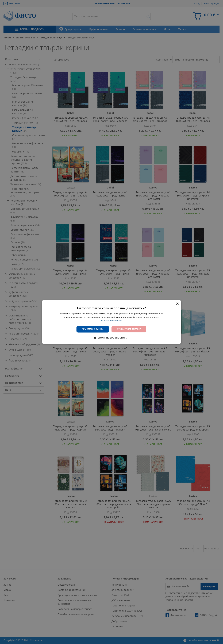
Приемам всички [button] (93, 329)
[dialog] (111, 322)
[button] (111, 338)
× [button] (177, 304)
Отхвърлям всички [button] (129, 329)
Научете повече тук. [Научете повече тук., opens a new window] (111, 321)
